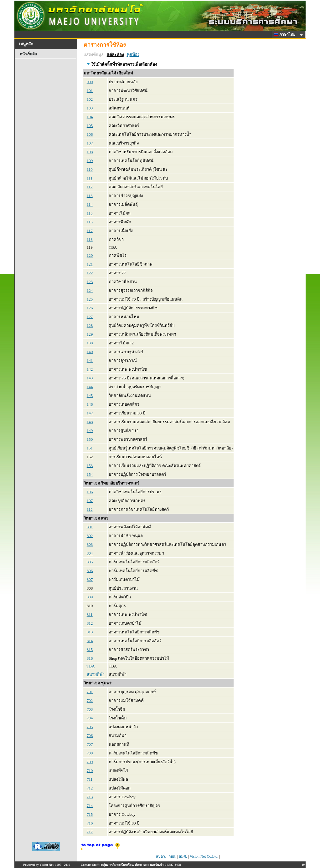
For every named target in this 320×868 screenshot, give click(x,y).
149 (90, 431)
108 (90, 152)
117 (90, 231)
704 (90, 718)
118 (90, 239)
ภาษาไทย (286, 34)
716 (90, 823)
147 (90, 413)
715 (90, 814)
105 (90, 126)
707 (90, 744)
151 (90, 448)
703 (90, 709)
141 (90, 360)
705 (90, 727)
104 (90, 117)
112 (90, 187)
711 (90, 779)
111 (90, 178)
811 (90, 614)
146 (90, 404)
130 (90, 343)
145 (90, 396)
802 (90, 536)
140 (90, 352)
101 (90, 91)
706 (90, 736)
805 (90, 562)
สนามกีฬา (96, 674)
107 (90, 143)
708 (90, 753)
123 (90, 282)
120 (90, 255)
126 (90, 308)
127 (90, 317)
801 (90, 527)
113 (90, 196)
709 (90, 762)
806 (90, 571)
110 (90, 169)
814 (90, 641)
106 (90, 134)
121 (90, 264)
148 (90, 422)
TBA (91, 666)
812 (90, 623)
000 (90, 82)
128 (90, 325)
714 (90, 806)
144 (90, 387)
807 (90, 579)
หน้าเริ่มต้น (28, 54)
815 (90, 650)
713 (90, 797)
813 (90, 632)
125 (90, 299)
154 (90, 474)
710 (90, 771)
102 (90, 99)
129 (90, 334)
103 (90, 108)
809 (90, 597)
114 (90, 204)
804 (90, 553)
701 (90, 692)
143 (90, 378)
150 (90, 439)
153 (90, 466)
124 (90, 290)
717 (90, 832)
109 (90, 161)
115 (90, 213)
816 (90, 658)
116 (90, 222)
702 (90, 700)
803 (90, 544)
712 (90, 788)
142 (90, 369)
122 (90, 273)
